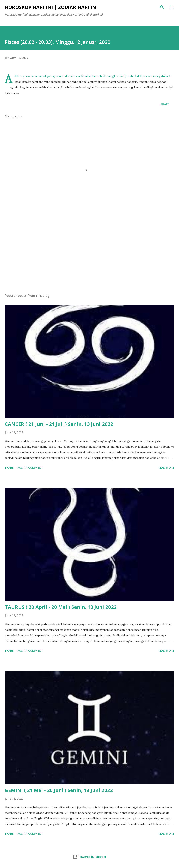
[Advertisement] (89, 253)
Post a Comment (30, 467)
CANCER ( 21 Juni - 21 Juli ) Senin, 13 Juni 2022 (59, 424)
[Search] (162, 7)
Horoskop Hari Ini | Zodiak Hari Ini (51, 7)
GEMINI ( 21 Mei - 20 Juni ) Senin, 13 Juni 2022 (59, 790)
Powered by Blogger (90, 857)
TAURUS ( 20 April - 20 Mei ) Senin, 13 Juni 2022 (61, 607)
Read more (166, 467)
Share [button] (165, 104)
